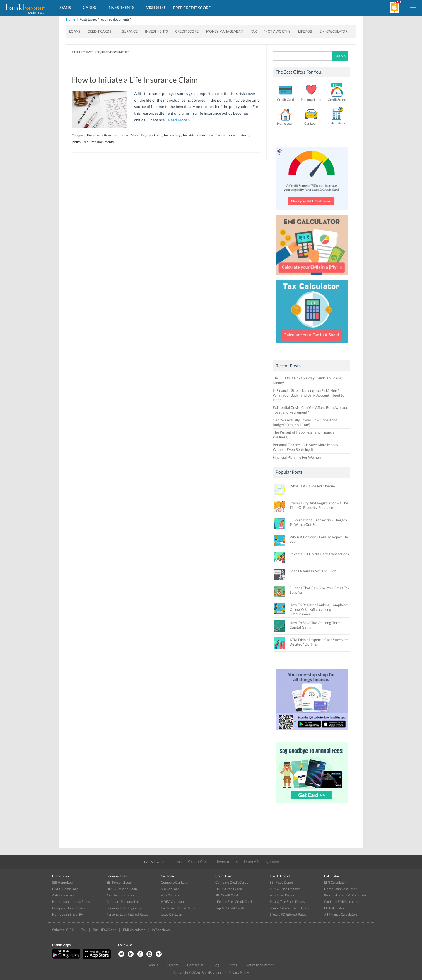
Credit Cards (99, 31)
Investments (121, 7)
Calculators (337, 123)
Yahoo (134, 135)
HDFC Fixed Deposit (285, 889)
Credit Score (187, 31)
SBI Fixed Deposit (283, 882)
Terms (232, 965)
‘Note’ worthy (278, 31)
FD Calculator (334, 908)
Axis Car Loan (171, 895)
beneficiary (172, 135)
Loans (65, 7)
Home (71, 19)
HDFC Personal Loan (122, 889)
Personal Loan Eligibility (124, 908)
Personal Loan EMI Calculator (346, 895)
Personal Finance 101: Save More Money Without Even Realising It (306, 447)
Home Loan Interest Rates (71, 902)
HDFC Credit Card (229, 889)
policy (77, 142)
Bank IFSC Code (105, 930)
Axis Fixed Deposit (283, 895)
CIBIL (70, 930)
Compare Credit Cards (232, 882)
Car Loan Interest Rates (178, 908)
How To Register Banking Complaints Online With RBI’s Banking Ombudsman (319, 609)
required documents (99, 142)
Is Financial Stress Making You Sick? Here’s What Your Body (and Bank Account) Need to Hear (308, 395)
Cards (89, 7)
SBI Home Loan (63, 882)
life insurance (225, 135)
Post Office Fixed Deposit (288, 902)
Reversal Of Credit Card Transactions (319, 554)
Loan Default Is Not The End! (313, 571)
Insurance (128, 31)
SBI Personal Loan (120, 882)
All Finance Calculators (341, 914)
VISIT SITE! (156, 7)
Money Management (225, 31)
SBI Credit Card (227, 895)
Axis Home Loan (64, 895)
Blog (216, 965)
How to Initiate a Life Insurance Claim (135, 80)
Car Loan (311, 124)
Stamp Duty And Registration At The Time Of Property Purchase (319, 505)
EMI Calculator (334, 31)
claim (201, 135)
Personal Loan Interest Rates (127, 914)
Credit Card (285, 100)
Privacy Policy (239, 973)
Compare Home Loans (68, 908)
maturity (244, 135)
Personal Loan (311, 100)
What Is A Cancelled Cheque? (313, 486)
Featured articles (99, 135)
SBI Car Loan (170, 889)
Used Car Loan (172, 914)
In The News (161, 930)
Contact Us (195, 965)
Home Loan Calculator (340, 889)
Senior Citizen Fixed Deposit (290, 908)
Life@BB (305, 31)
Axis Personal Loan (120, 895)
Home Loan (285, 124)
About (153, 965)
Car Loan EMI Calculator (342, 902)
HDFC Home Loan (65, 889)
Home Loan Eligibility (67, 914)
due (210, 135)
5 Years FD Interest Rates (288, 914)
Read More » (179, 120)
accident (155, 135)
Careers (173, 965)
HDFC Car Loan (172, 902)
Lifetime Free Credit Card (234, 902)
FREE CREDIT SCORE (192, 8)
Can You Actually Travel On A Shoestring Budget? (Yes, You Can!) (305, 422)
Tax (254, 31)
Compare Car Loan (175, 882)
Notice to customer (260, 965)
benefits (189, 135)
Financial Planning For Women (297, 457)
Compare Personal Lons (124, 902)
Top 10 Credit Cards (230, 908)
